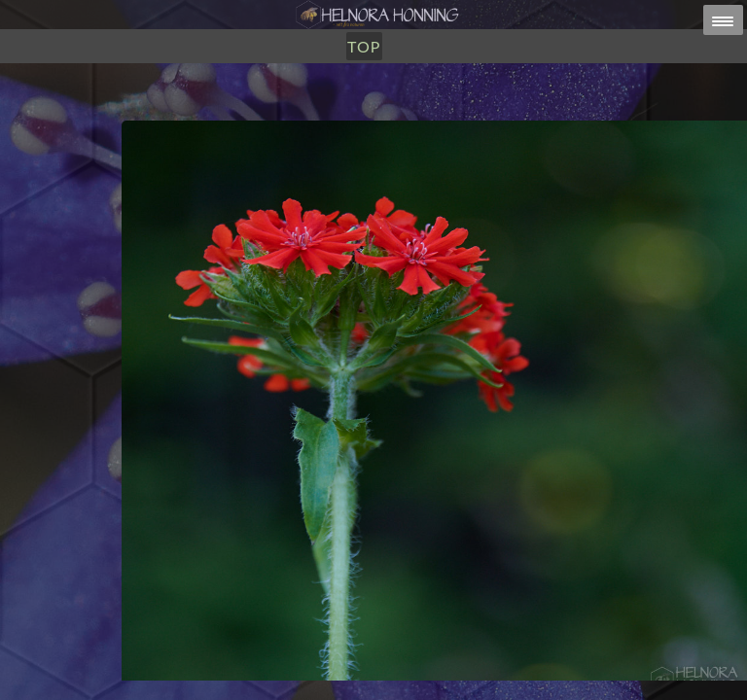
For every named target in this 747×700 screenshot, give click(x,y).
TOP (364, 46)
